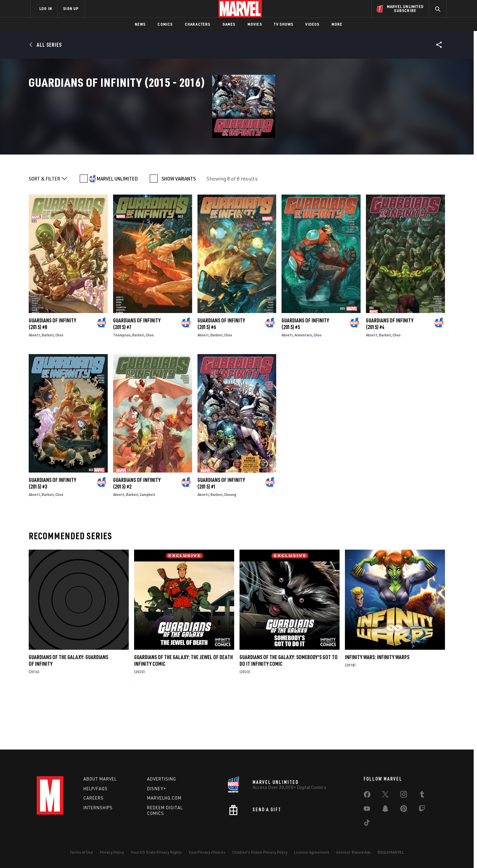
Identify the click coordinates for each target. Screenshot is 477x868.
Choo (59, 389)
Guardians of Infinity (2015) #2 (137, 537)
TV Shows (284, 24)
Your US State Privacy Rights (156, 852)
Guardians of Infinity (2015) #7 (137, 377)
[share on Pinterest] (404, 810)
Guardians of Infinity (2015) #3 (52, 537)
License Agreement (312, 852)
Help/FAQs (96, 789)
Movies (255, 24)
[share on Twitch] (422, 810)
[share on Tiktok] (367, 824)
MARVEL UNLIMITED (117, 232)
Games (229, 24)
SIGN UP (71, 9)
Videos (312, 24)
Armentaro (303, 389)
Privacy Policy (112, 852)
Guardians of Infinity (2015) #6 (221, 377)
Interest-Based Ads (353, 852)
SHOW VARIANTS (179, 232)
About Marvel (100, 779)
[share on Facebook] (367, 796)
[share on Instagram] (404, 796)
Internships (98, 808)
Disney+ (157, 789)
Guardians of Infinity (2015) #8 (52, 377)
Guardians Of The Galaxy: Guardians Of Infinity (68, 714)
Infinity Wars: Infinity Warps (377, 711)
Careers (94, 798)
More (337, 24)
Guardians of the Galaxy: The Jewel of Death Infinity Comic (183, 714)
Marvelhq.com (164, 798)
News (140, 24)
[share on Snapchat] (385, 810)
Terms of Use (81, 852)
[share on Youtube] (367, 810)
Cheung (230, 548)
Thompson (122, 389)
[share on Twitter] (385, 796)
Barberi (48, 389)
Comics (165, 24)
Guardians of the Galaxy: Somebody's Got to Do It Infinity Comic (289, 714)
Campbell (148, 548)
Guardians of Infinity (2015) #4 (390, 377)
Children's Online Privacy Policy (260, 852)
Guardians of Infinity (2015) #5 (305, 377)
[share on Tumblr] (422, 796)
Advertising (162, 779)
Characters (198, 24)
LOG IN (46, 9)
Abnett (34, 389)
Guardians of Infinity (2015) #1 (221, 537)
